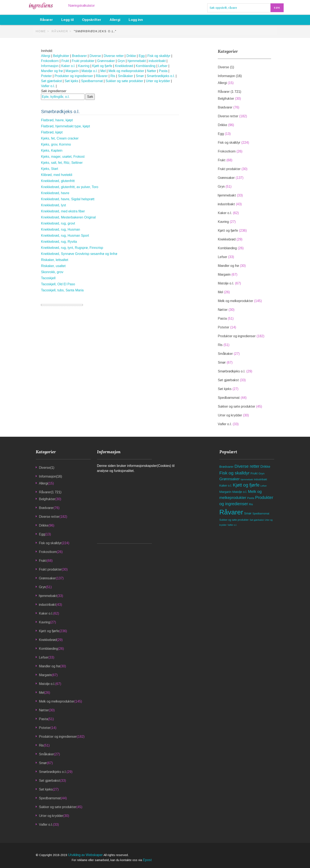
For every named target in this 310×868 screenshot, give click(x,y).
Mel (103, 71)
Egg (142, 56)
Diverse (95, 56)
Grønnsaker (106, 61)
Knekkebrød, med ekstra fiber (63, 211)
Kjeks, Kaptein (52, 150)
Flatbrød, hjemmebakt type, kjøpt (65, 126)
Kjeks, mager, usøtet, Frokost (63, 157)
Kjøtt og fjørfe (102, 66)
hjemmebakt (137, 61)
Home (41, 31)
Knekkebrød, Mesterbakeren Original (68, 217)
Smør (140, 76)
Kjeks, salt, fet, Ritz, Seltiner (62, 163)
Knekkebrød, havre (55, 193)
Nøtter (151, 71)
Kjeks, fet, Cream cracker (60, 138)
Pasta (163, 71)
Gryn (121, 61)
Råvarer (46, 20)
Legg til (67, 20)
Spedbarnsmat (92, 81)
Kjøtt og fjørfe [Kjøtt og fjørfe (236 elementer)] (246, 485)
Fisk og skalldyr (159, 56)
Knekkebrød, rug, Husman (61, 229)
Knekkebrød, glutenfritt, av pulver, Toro (70, 187)
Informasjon (50, 66)
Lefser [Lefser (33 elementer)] (264, 486)
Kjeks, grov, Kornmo (56, 144)
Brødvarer (79, 56)
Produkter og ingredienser (74, 76)
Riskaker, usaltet (53, 266)
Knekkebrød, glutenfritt (58, 181)
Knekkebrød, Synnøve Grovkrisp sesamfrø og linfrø (79, 254)
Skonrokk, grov (52, 272)
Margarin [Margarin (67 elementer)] (225, 492)
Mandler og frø (52, 71)
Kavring (84, 66)
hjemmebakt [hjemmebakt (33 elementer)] (247, 479)
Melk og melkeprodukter (126, 71)
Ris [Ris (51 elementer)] (251, 504)
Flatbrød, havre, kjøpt (57, 120)
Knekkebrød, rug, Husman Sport (65, 236)
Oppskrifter (92, 20)
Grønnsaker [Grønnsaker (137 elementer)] (230, 479)
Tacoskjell (48, 278)
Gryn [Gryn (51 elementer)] (262, 473)
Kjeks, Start (50, 169)
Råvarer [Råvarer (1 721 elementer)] (231, 512)
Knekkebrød (124, 66)
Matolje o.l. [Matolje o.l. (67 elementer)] (240, 492)
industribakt (157, 61)
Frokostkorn (50, 61)
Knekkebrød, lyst (53, 205)
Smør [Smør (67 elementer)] (248, 513)
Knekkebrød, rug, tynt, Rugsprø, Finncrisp (72, 248)
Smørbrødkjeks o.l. (161, 76)
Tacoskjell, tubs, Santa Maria (62, 290)
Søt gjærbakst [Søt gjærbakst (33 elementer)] (257, 520)
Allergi (115, 20)
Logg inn (136, 20)
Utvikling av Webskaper (86, 855)
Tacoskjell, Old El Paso (58, 284)
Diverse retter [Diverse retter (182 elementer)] (247, 466)
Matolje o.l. (89, 71)
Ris (113, 76)
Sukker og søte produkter (124, 81)
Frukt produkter (83, 61)
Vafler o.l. (48, 86)
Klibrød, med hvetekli (57, 175)
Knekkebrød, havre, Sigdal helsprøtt (68, 199)
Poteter (46, 76)
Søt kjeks (72, 81)
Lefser (163, 66)
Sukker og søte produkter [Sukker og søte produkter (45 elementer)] (234, 520)
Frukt (65, 61)
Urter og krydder (158, 81)
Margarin (72, 71)
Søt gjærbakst (51, 81)
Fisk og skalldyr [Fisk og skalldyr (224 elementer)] (235, 473)
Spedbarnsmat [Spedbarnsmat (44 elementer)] (261, 514)
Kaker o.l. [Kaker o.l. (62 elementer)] (226, 486)
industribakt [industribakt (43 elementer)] (261, 479)
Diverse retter (114, 56)
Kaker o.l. (68, 66)
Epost (147, 860)
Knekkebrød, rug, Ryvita (59, 242)
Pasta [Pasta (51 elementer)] (251, 498)
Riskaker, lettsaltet (55, 260)
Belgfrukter (61, 56)
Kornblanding (146, 66)
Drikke (131, 56)
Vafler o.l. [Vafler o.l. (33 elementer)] (232, 525)
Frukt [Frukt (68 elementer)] (254, 473)
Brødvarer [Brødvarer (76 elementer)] (227, 467)
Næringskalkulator (81, 6)
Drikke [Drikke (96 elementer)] (265, 467)
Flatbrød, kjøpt (52, 132)
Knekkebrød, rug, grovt (58, 223)
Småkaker (126, 76)
